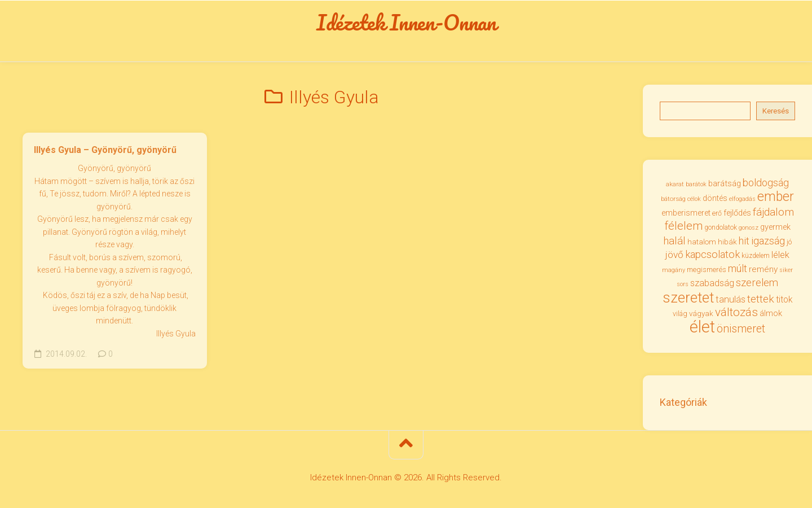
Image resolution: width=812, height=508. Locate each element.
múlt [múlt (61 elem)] (738, 270)
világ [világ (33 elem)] (680, 315)
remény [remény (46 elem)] (763, 270)
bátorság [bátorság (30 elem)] (673, 200)
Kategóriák (683, 404)
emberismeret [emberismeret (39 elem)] (686, 214)
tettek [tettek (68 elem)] (761, 300)
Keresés (776, 112)
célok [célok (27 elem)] (694, 201)
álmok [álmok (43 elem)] (771, 315)
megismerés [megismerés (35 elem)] (707, 271)
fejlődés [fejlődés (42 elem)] (737, 214)
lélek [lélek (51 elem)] (780, 257)
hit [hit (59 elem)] (744, 242)
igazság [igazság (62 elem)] (768, 242)
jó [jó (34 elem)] (789, 243)
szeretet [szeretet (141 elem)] (688, 299)
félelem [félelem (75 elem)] (683, 227)
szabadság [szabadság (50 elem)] (712, 285)
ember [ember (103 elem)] (776, 198)
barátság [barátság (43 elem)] (725, 185)
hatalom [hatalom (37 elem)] (702, 243)
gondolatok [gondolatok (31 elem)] (721, 229)
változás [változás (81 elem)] (736, 314)
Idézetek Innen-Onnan (406, 23)
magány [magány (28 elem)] (674, 271)
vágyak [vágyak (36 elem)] (701, 315)
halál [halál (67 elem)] (674, 242)
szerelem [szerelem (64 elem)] (757, 284)
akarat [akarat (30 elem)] (675, 185)
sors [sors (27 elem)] (683, 286)
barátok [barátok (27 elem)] (696, 185)
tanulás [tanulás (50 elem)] (731, 301)
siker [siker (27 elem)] (786, 271)
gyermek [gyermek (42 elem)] (775, 229)
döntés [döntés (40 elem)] (715, 200)
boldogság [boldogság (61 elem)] (766, 184)
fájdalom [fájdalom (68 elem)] (773, 213)
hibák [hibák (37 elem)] (727, 243)
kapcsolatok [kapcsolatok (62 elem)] (712, 256)
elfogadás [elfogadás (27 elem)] (742, 201)
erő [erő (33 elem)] (717, 214)
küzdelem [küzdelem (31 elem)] (756, 257)
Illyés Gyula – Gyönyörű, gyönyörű (105, 151)
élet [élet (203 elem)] (702, 328)
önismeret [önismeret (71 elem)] (741, 330)
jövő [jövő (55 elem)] (674, 256)
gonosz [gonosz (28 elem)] (749, 229)
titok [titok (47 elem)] (784, 301)
